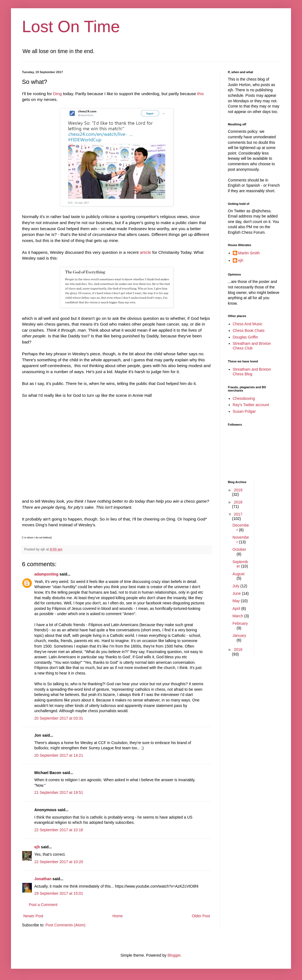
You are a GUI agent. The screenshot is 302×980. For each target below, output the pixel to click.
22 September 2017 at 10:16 (59, 830)
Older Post (201, 916)
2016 (238, 649)
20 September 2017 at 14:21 (59, 755)
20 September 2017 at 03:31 (59, 718)
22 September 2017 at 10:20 (59, 862)
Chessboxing (244, 398)
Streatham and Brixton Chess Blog (252, 372)
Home (117, 916)
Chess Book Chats (249, 331)
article (145, 252)
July (237, 586)
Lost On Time (71, 27)
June (237, 593)
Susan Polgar (244, 411)
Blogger (174, 955)
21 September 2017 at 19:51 (59, 792)
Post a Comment (43, 905)
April (237, 609)
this (200, 94)
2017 (238, 514)
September (240, 564)
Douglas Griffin (245, 337)
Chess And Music (248, 324)
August (239, 574)
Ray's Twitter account (251, 405)
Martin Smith (249, 253)
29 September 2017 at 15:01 (59, 893)
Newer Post (33, 916)
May (237, 601)
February (240, 623)
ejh (37, 847)
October (239, 549)
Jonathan (43, 879)
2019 (238, 490)
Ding (57, 94)
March (238, 616)
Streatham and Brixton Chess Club (252, 346)
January (239, 635)
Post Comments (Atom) (65, 925)
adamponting (46, 574)
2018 (238, 502)
